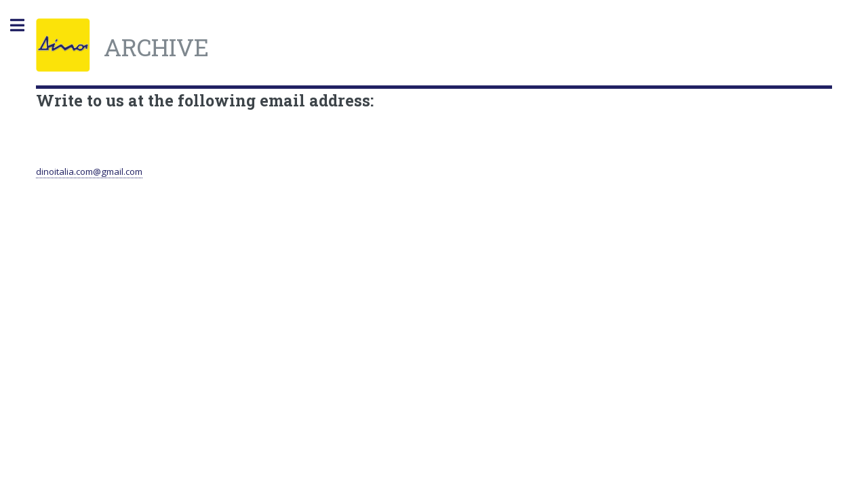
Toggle (24, 25)
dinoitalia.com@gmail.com (89, 171)
